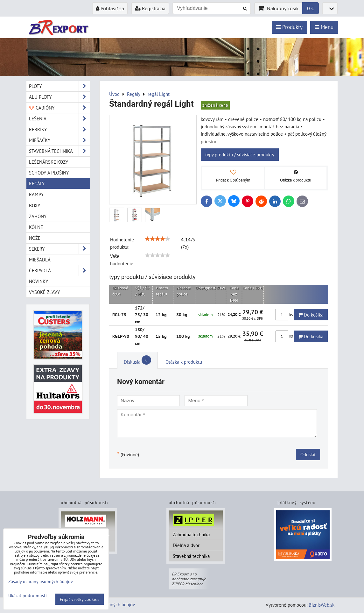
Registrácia (150, 8)
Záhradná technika (191, 534)
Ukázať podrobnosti (28, 595)
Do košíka (311, 315)
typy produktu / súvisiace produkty (240, 154)
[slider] (157, 239)
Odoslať (308, 454)
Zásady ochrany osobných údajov (41, 581)
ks (285, 315)
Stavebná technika (191, 556)
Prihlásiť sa (110, 8)
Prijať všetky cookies (80, 599)
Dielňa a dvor (186, 545)
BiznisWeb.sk (322, 605)
